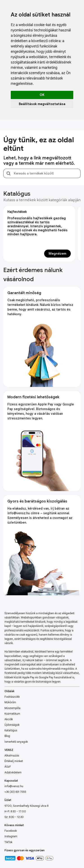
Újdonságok (12, 725)
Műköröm (10, 702)
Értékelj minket (14, 761)
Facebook (11, 831)
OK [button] (42, 95)
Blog (7, 736)
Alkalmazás (12, 755)
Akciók (9, 719)
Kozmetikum (12, 714)
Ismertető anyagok (16, 742)
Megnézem (57, 254)
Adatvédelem (13, 772)
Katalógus (11, 730)
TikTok (8, 842)
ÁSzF (8, 767)
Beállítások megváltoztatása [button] (42, 104)
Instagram (11, 836)
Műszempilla (12, 708)
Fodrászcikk (12, 697)
